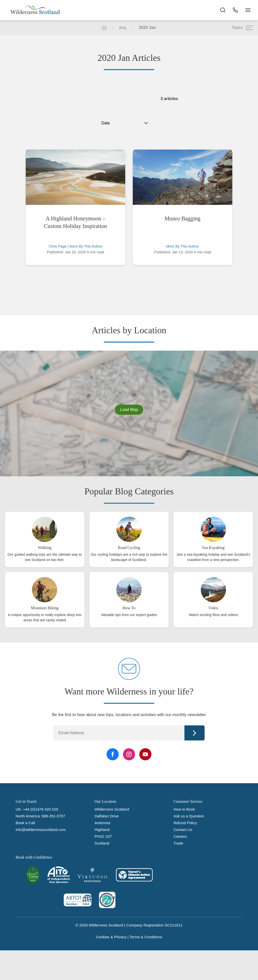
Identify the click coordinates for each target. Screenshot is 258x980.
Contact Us (183, 830)
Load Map (129, 410)
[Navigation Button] (248, 10)
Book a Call (25, 823)
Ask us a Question (189, 816)
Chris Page (58, 246)
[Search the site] (223, 10)
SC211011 (174, 925)
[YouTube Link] (145, 754)
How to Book (184, 809)
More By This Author (86, 246)
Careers (180, 836)
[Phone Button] (235, 10)
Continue (195, 733)
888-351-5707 (53, 816)
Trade (179, 843)
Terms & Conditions (146, 937)
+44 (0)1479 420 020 (41, 809)
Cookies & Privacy (111, 937)
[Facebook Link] (113, 754)
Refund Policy (185, 823)
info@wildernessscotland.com (41, 830)
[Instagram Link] (129, 754)
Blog (123, 28)
